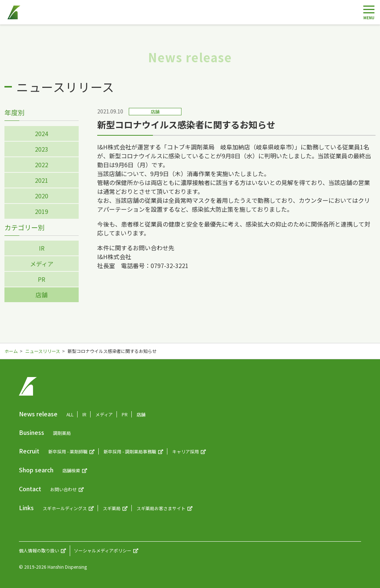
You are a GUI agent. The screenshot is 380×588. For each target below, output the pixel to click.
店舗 (42, 295)
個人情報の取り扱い (39, 550)
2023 (42, 149)
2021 (42, 180)
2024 (42, 133)
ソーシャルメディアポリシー (103, 550)
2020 (42, 196)
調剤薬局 (62, 433)
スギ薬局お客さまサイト (161, 508)
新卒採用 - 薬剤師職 (68, 451)
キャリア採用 (186, 451)
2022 (42, 165)
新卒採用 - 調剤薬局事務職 (130, 451)
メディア (42, 264)
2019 (42, 211)
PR (42, 279)
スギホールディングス (65, 508)
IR (42, 248)
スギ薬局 (112, 508)
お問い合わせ (63, 489)
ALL (70, 414)
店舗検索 (71, 470)
